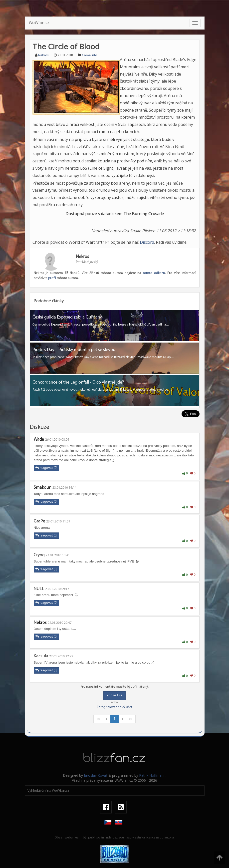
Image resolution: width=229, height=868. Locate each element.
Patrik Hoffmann (152, 775)
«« (98, 719)
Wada (39, 440)
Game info (90, 55)
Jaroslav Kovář (96, 775)
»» (131, 719)
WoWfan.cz (39, 23)
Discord (147, 242)
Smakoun (43, 488)
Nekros (43, 55)
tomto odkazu (154, 273)
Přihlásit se (114, 695)
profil (52, 278)
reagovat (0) (46, 468)
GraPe (39, 521)
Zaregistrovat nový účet (114, 707)
